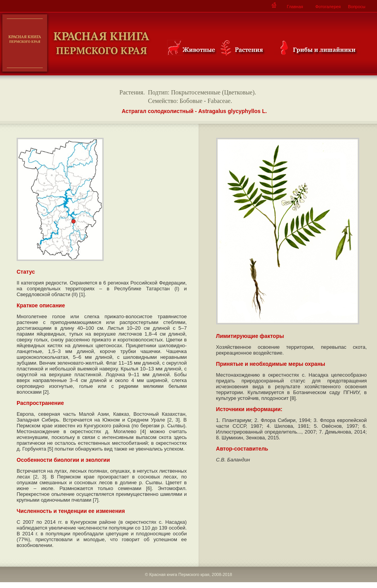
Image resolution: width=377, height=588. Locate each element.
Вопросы (357, 7)
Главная (295, 7)
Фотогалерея (328, 7)
